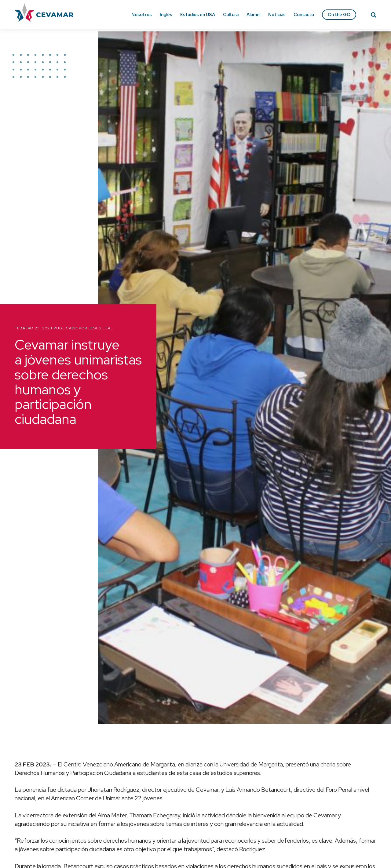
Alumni (253, 14)
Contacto (304, 14)
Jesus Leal (101, 328)
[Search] (374, 16)
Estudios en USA (198, 14)
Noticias (277, 14)
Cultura (231, 14)
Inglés (166, 14)
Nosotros (142, 14)
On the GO (339, 14)
